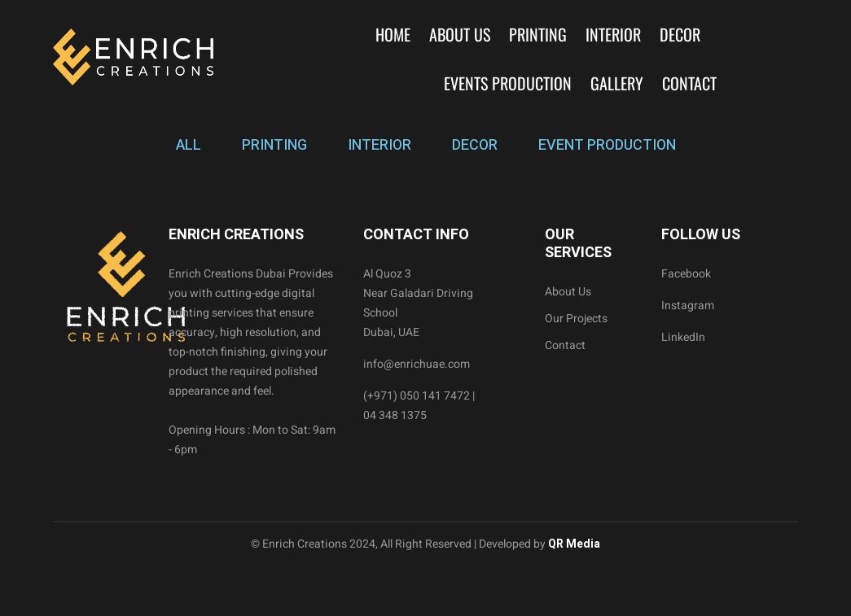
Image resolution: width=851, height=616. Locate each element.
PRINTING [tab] (274, 145)
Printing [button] (538, 34)
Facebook (686, 274)
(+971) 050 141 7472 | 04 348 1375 (419, 406)
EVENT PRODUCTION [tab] (607, 145)
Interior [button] (613, 34)
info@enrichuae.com (417, 364)
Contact (689, 83)
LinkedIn (683, 337)
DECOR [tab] (475, 145)
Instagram (688, 306)
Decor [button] (680, 34)
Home (393, 34)
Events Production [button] (508, 83)
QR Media (573, 544)
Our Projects (576, 319)
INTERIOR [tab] (379, 145)
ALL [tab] (189, 145)
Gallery (617, 83)
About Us (460, 34)
